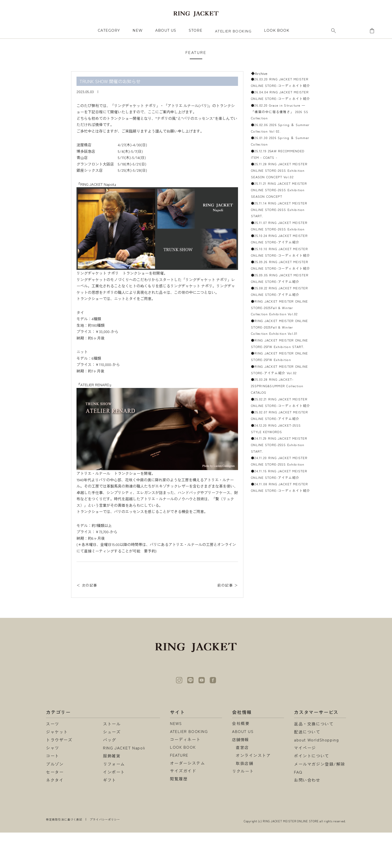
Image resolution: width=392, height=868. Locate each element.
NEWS (176, 759)
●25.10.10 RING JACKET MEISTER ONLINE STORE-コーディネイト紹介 (279, 295)
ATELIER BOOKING (233, 31)
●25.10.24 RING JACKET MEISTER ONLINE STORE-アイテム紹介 (279, 274)
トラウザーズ (59, 775)
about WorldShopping (316, 775)
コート (53, 791)
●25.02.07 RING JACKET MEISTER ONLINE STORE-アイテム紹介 (279, 524)
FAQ (298, 807)
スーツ (53, 759)
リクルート (243, 807)
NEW (138, 30)
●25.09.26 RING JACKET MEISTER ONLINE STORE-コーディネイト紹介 (279, 315)
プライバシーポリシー (105, 855)
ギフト (110, 815)
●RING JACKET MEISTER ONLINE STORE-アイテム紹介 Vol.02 (278, 463)
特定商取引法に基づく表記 (64, 855)
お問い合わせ (307, 815)
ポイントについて (312, 791)
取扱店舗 (244, 799)
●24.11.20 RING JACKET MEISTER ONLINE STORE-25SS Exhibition (279, 578)
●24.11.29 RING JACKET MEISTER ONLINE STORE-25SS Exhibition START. (279, 557)
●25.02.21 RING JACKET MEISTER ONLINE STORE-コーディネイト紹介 (279, 504)
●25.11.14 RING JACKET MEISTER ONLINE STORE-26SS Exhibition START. (279, 234)
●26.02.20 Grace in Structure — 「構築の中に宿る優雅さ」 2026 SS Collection (280, 126)
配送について (307, 767)
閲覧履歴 (179, 815)
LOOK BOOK (183, 783)
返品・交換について (314, 759)
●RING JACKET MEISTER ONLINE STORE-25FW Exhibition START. (280, 429)
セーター (55, 807)
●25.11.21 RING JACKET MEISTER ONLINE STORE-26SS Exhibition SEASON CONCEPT (279, 214)
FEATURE (179, 791)
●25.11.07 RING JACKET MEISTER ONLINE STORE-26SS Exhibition (279, 254)
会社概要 (241, 759)
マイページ (305, 783)
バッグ (110, 775)
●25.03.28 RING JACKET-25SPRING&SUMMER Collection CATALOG (279, 483)
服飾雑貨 (112, 791)
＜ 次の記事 (87, 585)
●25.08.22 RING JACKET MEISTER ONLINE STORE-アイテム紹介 (279, 355)
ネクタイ (55, 815)
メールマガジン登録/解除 (319, 799)
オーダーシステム (188, 799)
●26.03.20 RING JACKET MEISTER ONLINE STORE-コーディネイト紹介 (279, 86)
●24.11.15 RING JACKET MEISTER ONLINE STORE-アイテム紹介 (279, 598)
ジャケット (57, 767)
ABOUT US (166, 30)
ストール (112, 759)
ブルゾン (55, 799)
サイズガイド (183, 807)
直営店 (242, 783)
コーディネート (185, 775)
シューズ (112, 767)
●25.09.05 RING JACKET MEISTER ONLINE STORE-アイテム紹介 (279, 335)
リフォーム (114, 799)
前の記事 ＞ (227, 585)
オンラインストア (253, 791)
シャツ (53, 783)
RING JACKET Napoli (124, 783)
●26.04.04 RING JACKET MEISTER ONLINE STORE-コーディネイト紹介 (279, 106)
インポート (114, 807)
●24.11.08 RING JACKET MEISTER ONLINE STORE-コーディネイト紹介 (279, 618)
